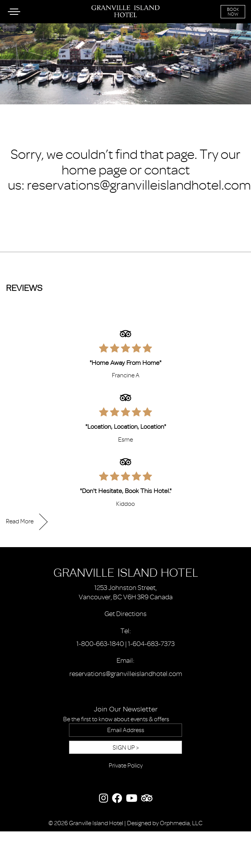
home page (94, 170)
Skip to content (28, 36)
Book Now (233, 12)
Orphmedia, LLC (181, 823)
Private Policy (126, 766)
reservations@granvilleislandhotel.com (139, 185)
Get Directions (125, 614)
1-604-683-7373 (151, 644)
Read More (20, 521)
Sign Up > (126, 748)
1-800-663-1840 (100, 644)
